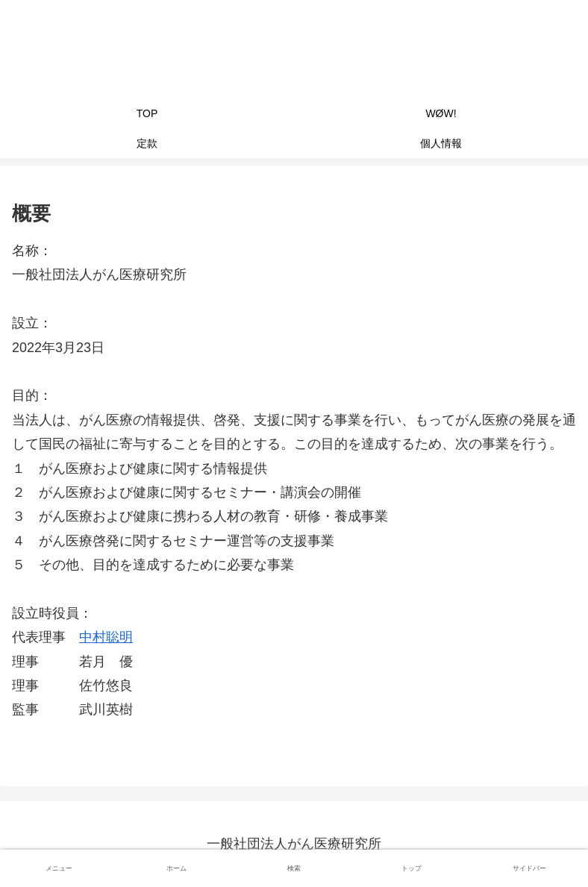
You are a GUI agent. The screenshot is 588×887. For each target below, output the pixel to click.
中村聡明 (106, 637)
